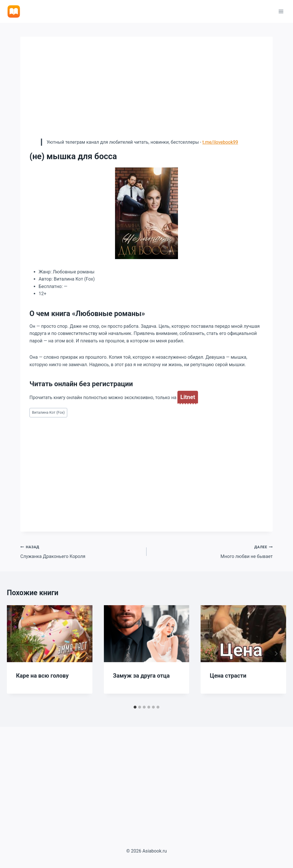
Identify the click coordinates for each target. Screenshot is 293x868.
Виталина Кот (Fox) (48, 412)
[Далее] (276, 654)
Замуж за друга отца (141, 676)
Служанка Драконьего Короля (81, 551)
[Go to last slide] (17, 654)
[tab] (135, 707)
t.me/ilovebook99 (220, 142)
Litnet (188, 397)
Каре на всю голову (42, 676)
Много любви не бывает (212, 551)
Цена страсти (228, 676)
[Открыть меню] (281, 11)
